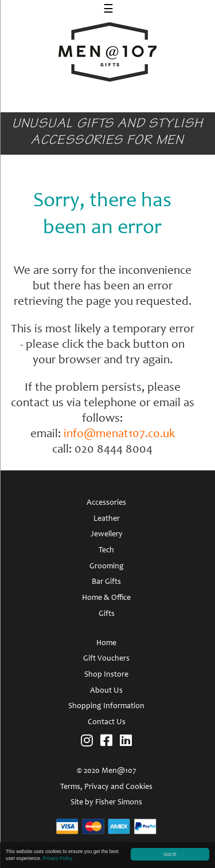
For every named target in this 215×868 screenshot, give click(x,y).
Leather (107, 519)
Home (106, 643)
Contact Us (107, 722)
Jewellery (107, 535)
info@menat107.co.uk (119, 435)
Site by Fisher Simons (106, 803)
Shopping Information (106, 706)
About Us (106, 691)
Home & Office (106, 598)
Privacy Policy (57, 859)
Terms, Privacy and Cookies (106, 787)
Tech (106, 551)
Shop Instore (106, 675)
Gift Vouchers (106, 659)
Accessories (106, 503)
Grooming (107, 567)
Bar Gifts (106, 582)
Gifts (107, 614)
